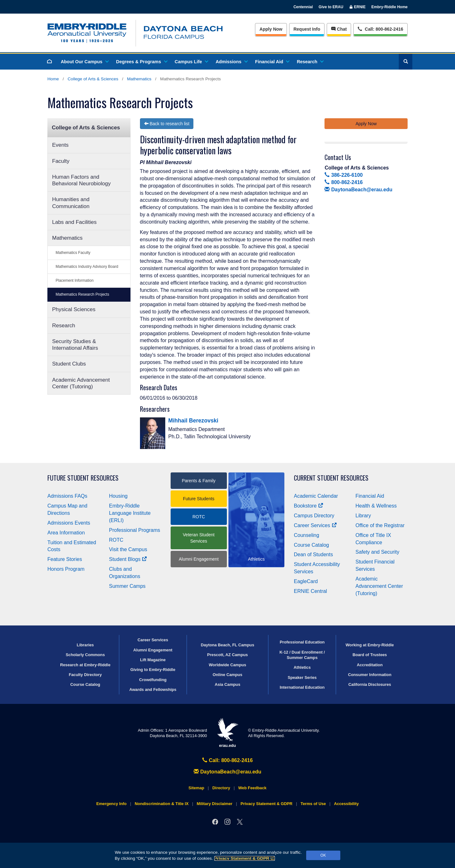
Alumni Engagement (199, 559)
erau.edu (227, 733)
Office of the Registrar (380, 525)
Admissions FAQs (67, 496)
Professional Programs (135, 530)
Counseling (306, 535)
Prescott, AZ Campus (228, 655)
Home (53, 79)
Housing (118, 496)
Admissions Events (69, 523)
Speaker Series (302, 677)
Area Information (66, 533)
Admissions (231, 62)
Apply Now (271, 29)
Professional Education (302, 642)
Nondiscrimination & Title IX (161, 804)
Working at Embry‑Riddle (370, 645)
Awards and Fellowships (153, 689)
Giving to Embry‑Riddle (153, 670)
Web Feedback (252, 788)
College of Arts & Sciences (93, 79)
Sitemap (197, 788)
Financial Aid (272, 62)
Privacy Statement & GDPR (245, 858)
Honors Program (66, 569)
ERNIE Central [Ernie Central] (310, 591)
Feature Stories (65, 559)
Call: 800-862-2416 (227, 760)
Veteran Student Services (199, 538)
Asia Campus (227, 684)
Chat (339, 29)
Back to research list (167, 124)
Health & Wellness (376, 506)
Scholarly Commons (85, 655)
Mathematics (139, 79)
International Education (302, 687)
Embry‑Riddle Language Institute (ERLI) (130, 513)
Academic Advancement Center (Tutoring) (81, 383)
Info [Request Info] (307, 29)
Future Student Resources (83, 478)
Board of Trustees (370, 655)
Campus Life (191, 62)
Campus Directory (314, 516)
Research (310, 62)
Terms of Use (313, 804)
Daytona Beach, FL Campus (227, 645)
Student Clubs (69, 364)
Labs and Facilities (74, 222)
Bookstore (309, 506)
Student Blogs (128, 559)
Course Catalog (311, 545)
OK (323, 855)
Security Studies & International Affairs (75, 345)
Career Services (315, 525)
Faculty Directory (85, 675)
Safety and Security (377, 552)
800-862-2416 (343, 182)
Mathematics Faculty (73, 253)
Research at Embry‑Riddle (85, 665)
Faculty (61, 161)
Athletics (302, 667)
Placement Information (75, 280)
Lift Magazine (153, 660)
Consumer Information (370, 675)
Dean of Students (313, 554)
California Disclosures (370, 684)
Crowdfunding (153, 680)
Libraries (85, 645)
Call (380, 29)
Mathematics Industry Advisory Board (87, 267)
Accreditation (370, 665)
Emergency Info (112, 804)
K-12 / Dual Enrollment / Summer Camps (302, 655)
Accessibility (346, 804)
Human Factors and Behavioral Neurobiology (81, 180)
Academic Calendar (316, 496)
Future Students (199, 499)
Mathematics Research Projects (82, 294)
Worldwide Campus (228, 665)
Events (60, 145)
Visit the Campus (128, 549)
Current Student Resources (331, 478)
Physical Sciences (74, 309)
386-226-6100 (343, 175)
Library (363, 516)
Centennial (303, 7)
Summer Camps (127, 586)
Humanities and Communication (71, 203)
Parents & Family (199, 481)
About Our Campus (84, 62)
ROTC (116, 540)
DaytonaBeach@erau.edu (358, 190)
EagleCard (306, 581)
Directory (221, 788)
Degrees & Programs (141, 62)
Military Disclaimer (214, 804)
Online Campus (227, 675)
